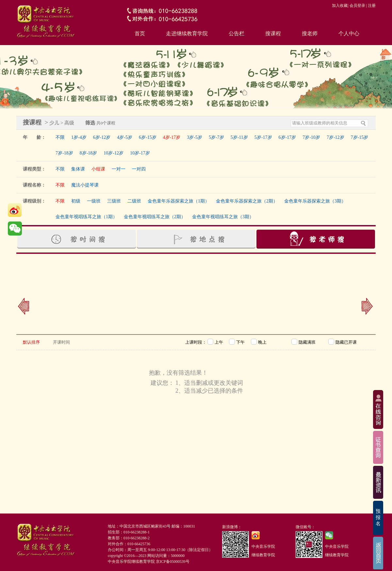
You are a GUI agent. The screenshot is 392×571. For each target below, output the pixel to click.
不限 (60, 137)
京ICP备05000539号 (173, 562)
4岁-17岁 (172, 137)
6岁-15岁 (148, 137)
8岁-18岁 (89, 153)
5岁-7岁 (216, 137)
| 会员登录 (356, 6)
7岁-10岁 (311, 137)
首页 (140, 33)
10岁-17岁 (140, 153)
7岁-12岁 (335, 137)
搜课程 (273, 33)
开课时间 (61, 342)
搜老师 (310, 33)
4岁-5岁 (125, 137)
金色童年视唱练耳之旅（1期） (86, 217)
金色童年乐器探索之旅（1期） (179, 201)
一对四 (139, 169)
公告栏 (237, 33)
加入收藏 (340, 6)
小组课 (98, 169)
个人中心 (349, 33)
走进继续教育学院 (187, 33)
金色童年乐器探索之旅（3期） (315, 201)
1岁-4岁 (79, 137)
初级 (76, 201)
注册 (372, 6)
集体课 (78, 169)
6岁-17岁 (287, 137)
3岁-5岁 (195, 137)
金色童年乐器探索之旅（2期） (247, 201)
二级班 (134, 201)
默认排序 (31, 342)
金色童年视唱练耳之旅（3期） (223, 217)
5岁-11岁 (239, 137)
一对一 (119, 169)
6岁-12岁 (102, 137)
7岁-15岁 (360, 137)
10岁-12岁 (114, 153)
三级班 (114, 201)
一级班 (94, 201)
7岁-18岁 (64, 153)
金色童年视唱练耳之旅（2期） (155, 217)
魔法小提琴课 (85, 185)
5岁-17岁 (263, 137)
